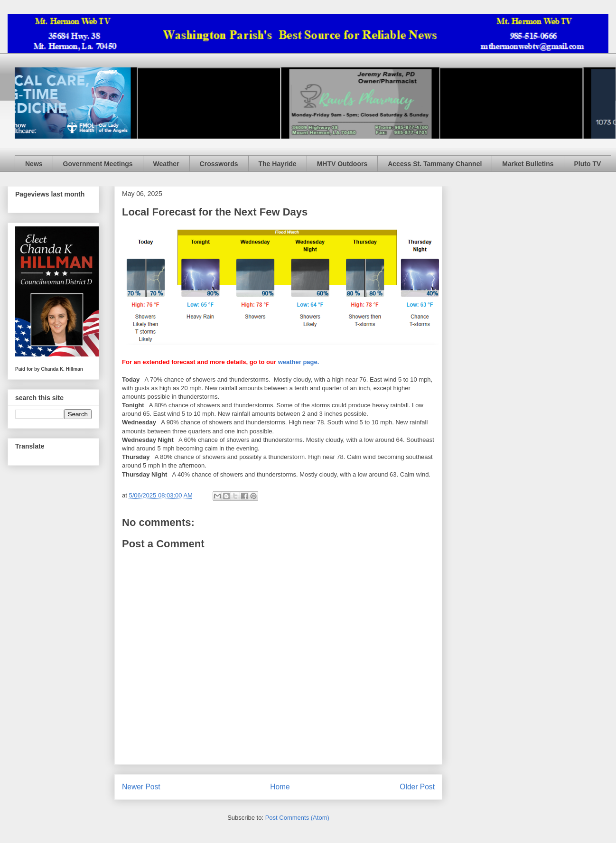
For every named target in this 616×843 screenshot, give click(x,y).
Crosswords (219, 164)
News (34, 164)
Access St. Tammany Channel (435, 164)
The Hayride (278, 164)
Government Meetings (98, 164)
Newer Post (141, 787)
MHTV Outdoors (342, 164)
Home (280, 787)
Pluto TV (588, 164)
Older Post (417, 787)
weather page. (299, 362)
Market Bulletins (528, 164)
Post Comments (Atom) (297, 818)
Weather (166, 164)
